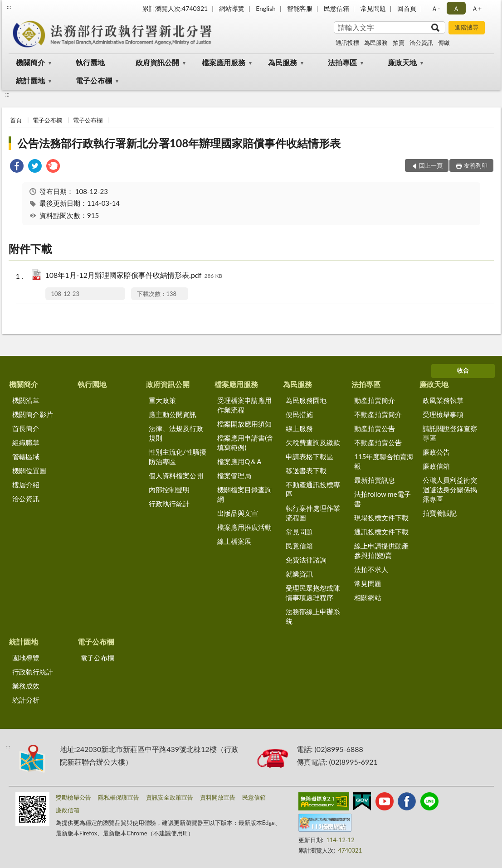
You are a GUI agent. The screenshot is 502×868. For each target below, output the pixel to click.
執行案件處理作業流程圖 (313, 513)
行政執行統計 (169, 504)
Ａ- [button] (436, 8)
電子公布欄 (94, 80)
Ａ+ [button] (477, 8)
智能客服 (300, 8)
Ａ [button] (456, 8)
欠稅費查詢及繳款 (313, 442)
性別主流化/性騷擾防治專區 (178, 457)
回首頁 (407, 8)
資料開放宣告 (218, 797)
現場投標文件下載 (381, 518)
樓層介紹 (26, 485)
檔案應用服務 (224, 62)
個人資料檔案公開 (176, 475)
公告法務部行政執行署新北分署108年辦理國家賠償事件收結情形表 (179, 143)
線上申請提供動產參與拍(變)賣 (381, 550)
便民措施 (299, 414)
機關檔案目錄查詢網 (244, 494)
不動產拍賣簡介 (378, 414)
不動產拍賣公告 (378, 442)
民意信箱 (336, 8)
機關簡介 (30, 62)
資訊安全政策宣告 (170, 797)
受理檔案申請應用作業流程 (244, 405)
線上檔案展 (234, 541)
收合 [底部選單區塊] (463, 370)
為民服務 (376, 43)
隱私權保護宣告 (119, 797)
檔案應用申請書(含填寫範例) (245, 443)
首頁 (16, 120)
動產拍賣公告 (375, 428)
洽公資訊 (421, 43)
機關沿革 (26, 400)
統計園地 (30, 80)
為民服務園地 (306, 400)
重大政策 (162, 400)
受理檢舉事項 (443, 414)
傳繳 (444, 43)
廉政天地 (402, 62)
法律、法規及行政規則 (176, 433)
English (266, 8)
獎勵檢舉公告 (73, 797)
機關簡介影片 (33, 414)
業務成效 (26, 686)
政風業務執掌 (443, 400)
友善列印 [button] (476, 165)
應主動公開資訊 (173, 414)
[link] (17, 167)
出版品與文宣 (238, 513)
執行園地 (90, 62)
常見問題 (373, 8)
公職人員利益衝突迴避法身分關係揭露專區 (450, 490)
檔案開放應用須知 (244, 424)
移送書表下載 (306, 470)
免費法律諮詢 (306, 560)
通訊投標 (347, 43)
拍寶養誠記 (440, 513)
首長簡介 (26, 428)
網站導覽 (232, 8)
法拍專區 (342, 62)
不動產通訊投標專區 (313, 489)
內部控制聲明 (169, 490)
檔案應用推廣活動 (244, 527)
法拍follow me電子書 (383, 499)
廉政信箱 (436, 466)
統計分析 (26, 700)
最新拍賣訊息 (375, 480)
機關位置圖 (29, 470)
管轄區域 (26, 456)
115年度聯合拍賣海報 (384, 461)
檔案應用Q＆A (239, 461)
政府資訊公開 (157, 62)
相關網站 (368, 597)
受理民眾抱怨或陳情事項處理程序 (313, 593)
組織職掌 (26, 442)
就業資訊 (299, 574)
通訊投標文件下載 (381, 532)
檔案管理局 (234, 475)
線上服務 (299, 428)
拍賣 (399, 43)
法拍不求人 (371, 569)
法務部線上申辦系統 (313, 616)
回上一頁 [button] (431, 165)
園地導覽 (26, 658)
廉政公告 (436, 452)
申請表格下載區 (309, 456)
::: (9, 7)
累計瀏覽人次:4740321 (175, 8)
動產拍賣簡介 (375, 400)
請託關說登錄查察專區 (450, 433)
